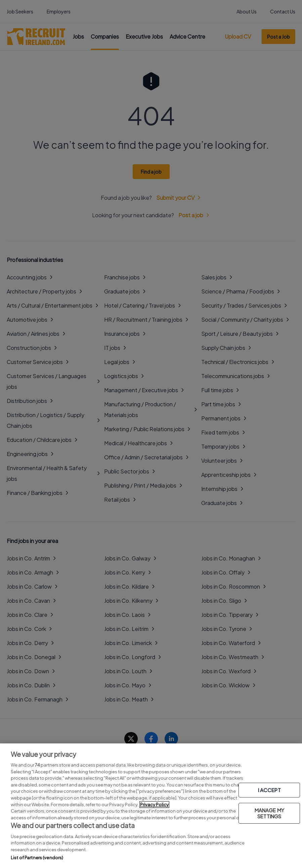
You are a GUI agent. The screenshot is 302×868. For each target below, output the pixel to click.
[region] (151, 806)
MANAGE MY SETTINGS (269, 813)
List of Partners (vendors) (37, 858)
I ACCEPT (269, 790)
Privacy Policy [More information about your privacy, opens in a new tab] (154, 805)
